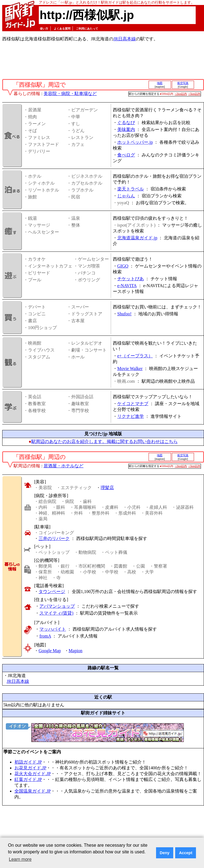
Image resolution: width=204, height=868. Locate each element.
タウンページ (52, 592)
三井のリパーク (54, 538)
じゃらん (126, 196)
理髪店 (107, 488)
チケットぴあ (131, 279)
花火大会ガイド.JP (33, 774)
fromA (45, 636)
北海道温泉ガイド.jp (137, 238)
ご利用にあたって (87, 29)
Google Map (50, 651)
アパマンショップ (57, 606)
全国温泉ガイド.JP (33, 791)
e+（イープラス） (135, 356)
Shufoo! (124, 314)
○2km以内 (181, 94)
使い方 (44, 29)
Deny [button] (165, 853)
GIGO (123, 266)
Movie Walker (130, 369)
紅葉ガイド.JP (28, 779)
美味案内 (126, 129)
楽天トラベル (131, 189)
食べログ (126, 155)
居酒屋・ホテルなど (63, 466)
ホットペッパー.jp (135, 142)
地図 (160, 83)
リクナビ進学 (131, 416)
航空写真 (183, 83)
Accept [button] (186, 853)
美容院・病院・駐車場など (70, 94)
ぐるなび (126, 123)
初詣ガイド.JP (28, 762)
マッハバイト (53, 629)
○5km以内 (194, 94)
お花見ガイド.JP (30, 768)
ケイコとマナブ (133, 404)
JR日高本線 (125, 39)
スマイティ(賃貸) (56, 613)
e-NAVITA (127, 286)
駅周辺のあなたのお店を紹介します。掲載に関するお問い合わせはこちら (104, 441)
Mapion (76, 651)
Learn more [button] (20, 859)
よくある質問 (62, 29)
